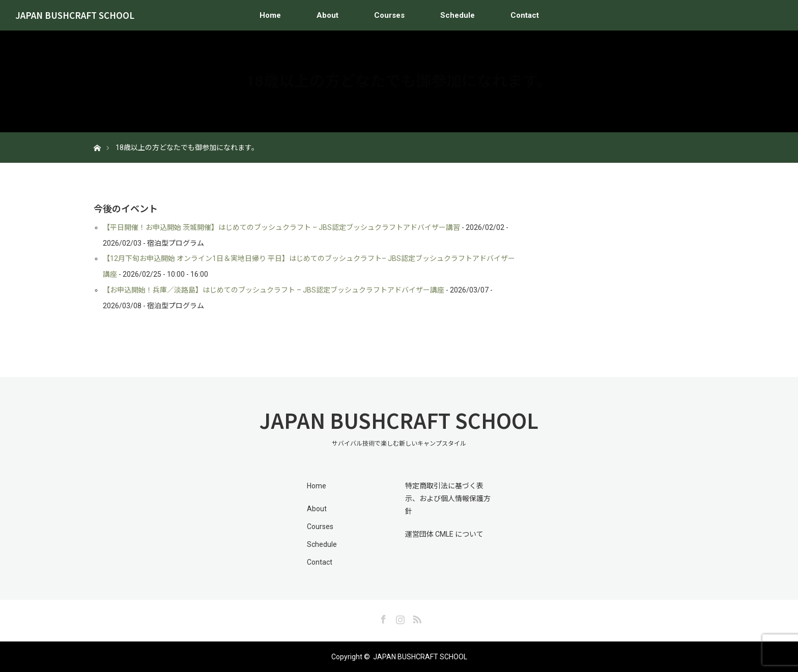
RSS (416, 618)
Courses (389, 15)
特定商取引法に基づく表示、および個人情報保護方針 (448, 499)
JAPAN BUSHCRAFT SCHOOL (75, 15)
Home (270, 15)
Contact (525, 15)
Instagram (399, 618)
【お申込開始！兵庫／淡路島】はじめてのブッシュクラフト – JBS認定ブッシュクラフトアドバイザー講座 (274, 290)
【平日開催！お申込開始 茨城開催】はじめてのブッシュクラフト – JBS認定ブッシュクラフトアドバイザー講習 (281, 227)
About (327, 15)
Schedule (458, 15)
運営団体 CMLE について (444, 534)
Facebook (382, 618)
